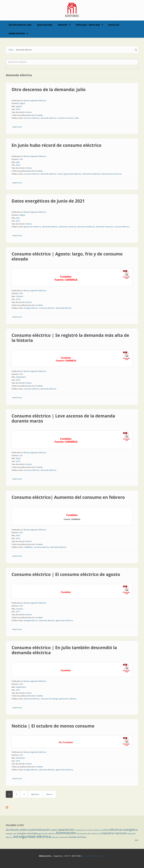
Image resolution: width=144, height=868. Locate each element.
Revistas (63, 25)
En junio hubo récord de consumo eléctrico (56, 145)
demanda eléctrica (48, 118)
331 (21, 455)
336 (21, 293)
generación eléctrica (73, 174)
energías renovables (28, 833)
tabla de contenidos (60, 837)
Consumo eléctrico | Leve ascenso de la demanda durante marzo (63, 418)
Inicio (11, 50)
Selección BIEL (45, 25)
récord (60, 174)
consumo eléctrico (32, 118)
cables (54, 830)
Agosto (19, 106)
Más (136, 840)
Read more (17, 127)
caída (77, 118)
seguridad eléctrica (35, 836)
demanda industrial (104, 227)
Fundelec (39, 115)
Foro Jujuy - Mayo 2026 (88, 25)
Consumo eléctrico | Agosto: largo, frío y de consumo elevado (67, 256)
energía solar (11, 834)
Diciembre (20, 758)
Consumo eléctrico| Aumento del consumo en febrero (68, 497)
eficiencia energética (124, 830)
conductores (80, 830)
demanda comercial (67, 227)
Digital (22, 103)
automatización (39, 830)
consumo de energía (49, 699)
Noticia (29, 112)
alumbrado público (17, 830)
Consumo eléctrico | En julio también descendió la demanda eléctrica (64, 650)
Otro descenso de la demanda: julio (49, 89)
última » (49, 794)
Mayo (18, 458)
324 (21, 684)
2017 (18, 612)
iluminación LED (83, 834)
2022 (18, 165)
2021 (18, 221)
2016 (18, 761)
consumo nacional (65, 118)
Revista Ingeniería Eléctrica (35, 100)
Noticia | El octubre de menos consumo (53, 726)
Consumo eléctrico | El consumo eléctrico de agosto (66, 574)
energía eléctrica (31, 308)
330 (21, 532)
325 (21, 606)
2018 (18, 299)
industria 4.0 (96, 834)
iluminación (66, 833)
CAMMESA (28, 547)
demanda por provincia (112, 174)
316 (21, 755)
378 (21, 159)
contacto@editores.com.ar (94, 856)
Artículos (114, 25)
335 (21, 374)
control (106, 830)
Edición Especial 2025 (20, 25)
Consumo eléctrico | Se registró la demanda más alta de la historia (70, 338)
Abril (18, 535)
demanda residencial (91, 174)
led (16, 837)
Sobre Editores (17, 33)
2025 (18, 109)
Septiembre (21, 377)
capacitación (66, 830)
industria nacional (114, 833)
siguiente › (35, 794)
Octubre (20, 296)
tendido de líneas (77, 837)
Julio (18, 162)
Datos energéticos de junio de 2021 (48, 201)
